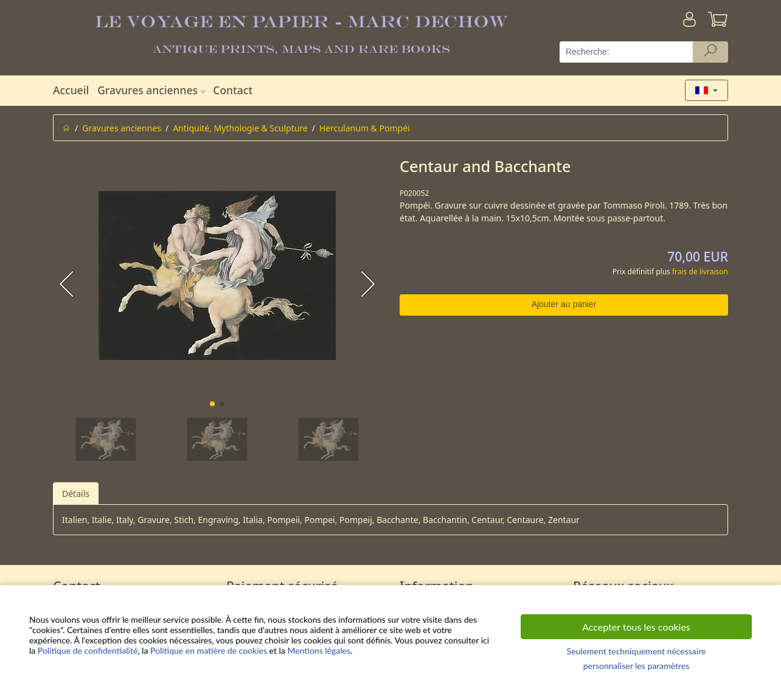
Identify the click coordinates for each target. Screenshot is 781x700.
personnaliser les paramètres (637, 666)
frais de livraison (700, 272)
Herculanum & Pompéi (365, 128)
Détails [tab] (76, 494)
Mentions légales (319, 650)
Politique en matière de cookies (209, 650)
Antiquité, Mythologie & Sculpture (240, 128)
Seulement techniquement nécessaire (637, 651)
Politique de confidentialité (88, 650)
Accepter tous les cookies (636, 627)
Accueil (71, 90)
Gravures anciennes (153, 90)
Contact (233, 90)
